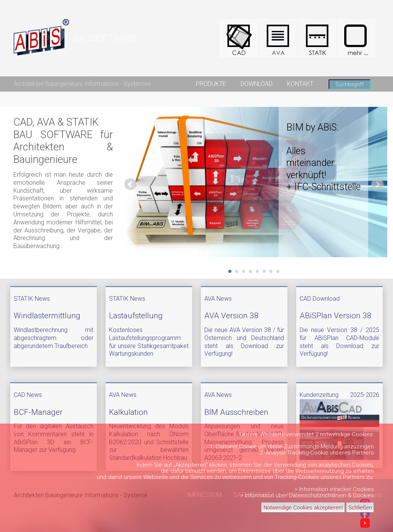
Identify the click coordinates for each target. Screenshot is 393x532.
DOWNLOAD (257, 84)
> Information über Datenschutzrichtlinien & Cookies (307, 495)
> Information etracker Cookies (334, 489)
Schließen (360, 508)
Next (377, 184)
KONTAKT (300, 84)
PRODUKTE (211, 84)
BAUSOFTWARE (106, 38)
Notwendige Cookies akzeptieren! (303, 508)
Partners (363, 453)
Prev (130, 184)
